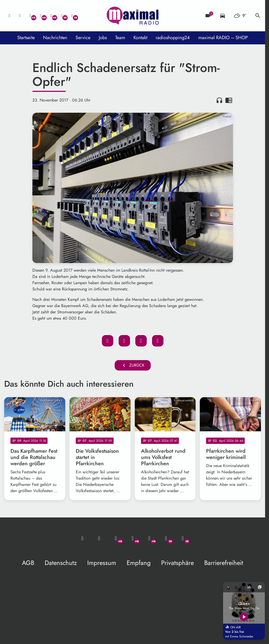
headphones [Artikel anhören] (219, 100)
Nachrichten (55, 38)
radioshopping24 (173, 38)
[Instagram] (51, 16)
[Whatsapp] (30, 16)
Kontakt (140, 38)
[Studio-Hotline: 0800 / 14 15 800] (20, 16)
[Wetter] (240, 16)
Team (120, 38)
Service (83, 38)
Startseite (26, 38)
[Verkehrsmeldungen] (223, 16)
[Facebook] (41, 16)
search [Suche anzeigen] (258, 16)
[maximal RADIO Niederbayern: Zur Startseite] (133, 16)
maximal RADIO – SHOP (223, 38)
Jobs (103, 38)
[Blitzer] (208, 16)
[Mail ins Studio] (9, 16)
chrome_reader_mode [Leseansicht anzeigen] (229, 100)
